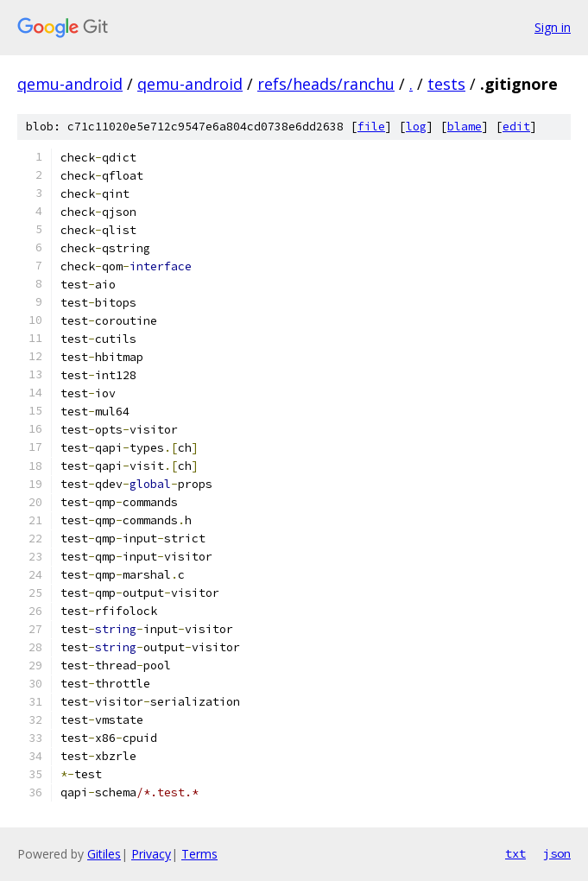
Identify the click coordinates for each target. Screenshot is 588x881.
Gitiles (104, 854)
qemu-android (70, 84)
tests (446, 84)
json (557, 853)
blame (465, 127)
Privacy (151, 854)
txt (515, 853)
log (416, 127)
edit (516, 127)
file (371, 127)
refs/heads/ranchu (326, 84)
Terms (199, 854)
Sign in (553, 27)
